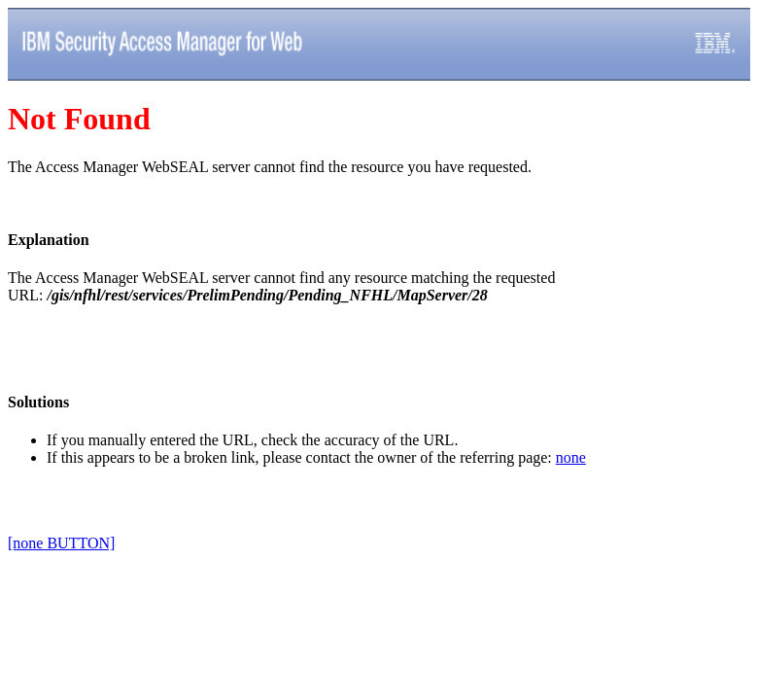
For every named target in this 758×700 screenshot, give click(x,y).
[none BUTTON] (61, 543)
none (571, 457)
